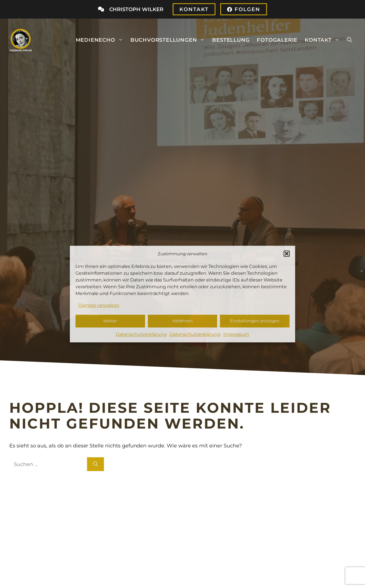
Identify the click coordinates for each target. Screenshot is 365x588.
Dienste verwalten (99, 305)
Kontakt (324, 40)
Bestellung (231, 40)
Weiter (110, 321)
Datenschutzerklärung (141, 334)
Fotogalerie (277, 40)
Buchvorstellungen (170, 40)
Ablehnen (183, 321)
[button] (287, 254)
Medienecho (101, 40)
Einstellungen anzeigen (255, 321)
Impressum (236, 334)
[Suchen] (95, 464)
